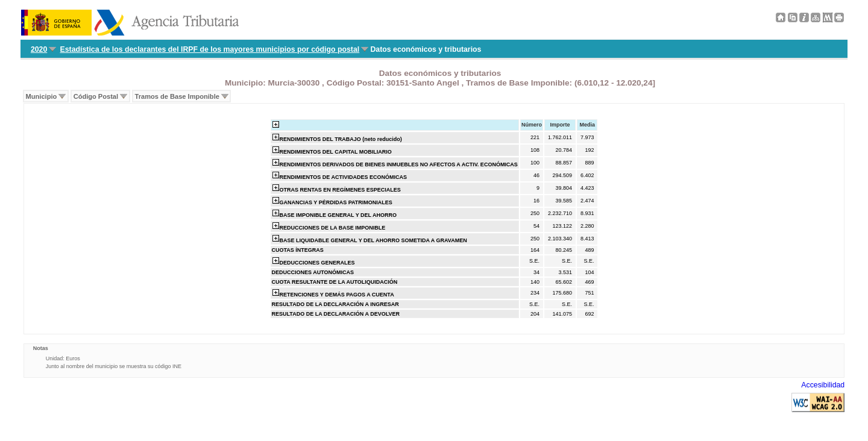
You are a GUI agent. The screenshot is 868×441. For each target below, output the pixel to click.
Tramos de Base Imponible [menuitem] (177, 96)
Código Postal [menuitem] (96, 96)
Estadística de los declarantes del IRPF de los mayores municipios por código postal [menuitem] (210, 49)
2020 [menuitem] (39, 49)
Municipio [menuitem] (42, 96)
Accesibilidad (823, 385)
